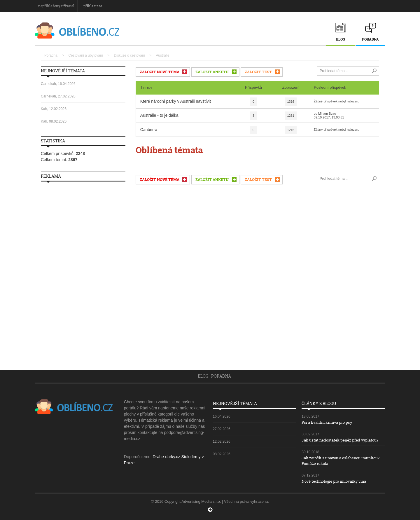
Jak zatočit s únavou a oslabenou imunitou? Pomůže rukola (334, 460)
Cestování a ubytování (86, 55)
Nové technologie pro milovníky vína (338, 481)
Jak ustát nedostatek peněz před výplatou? (343, 440)
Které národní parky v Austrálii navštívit (176, 100)
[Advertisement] (83, 273)
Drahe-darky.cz (167, 457)
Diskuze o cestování (129, 55)
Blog (341, 39)
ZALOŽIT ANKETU (212, 71)
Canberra (149, 129)
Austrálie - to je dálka (159, 114)
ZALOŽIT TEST (258, 71)
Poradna (370, 39)
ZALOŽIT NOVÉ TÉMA (160, 71)
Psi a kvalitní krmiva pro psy (329, 422)
